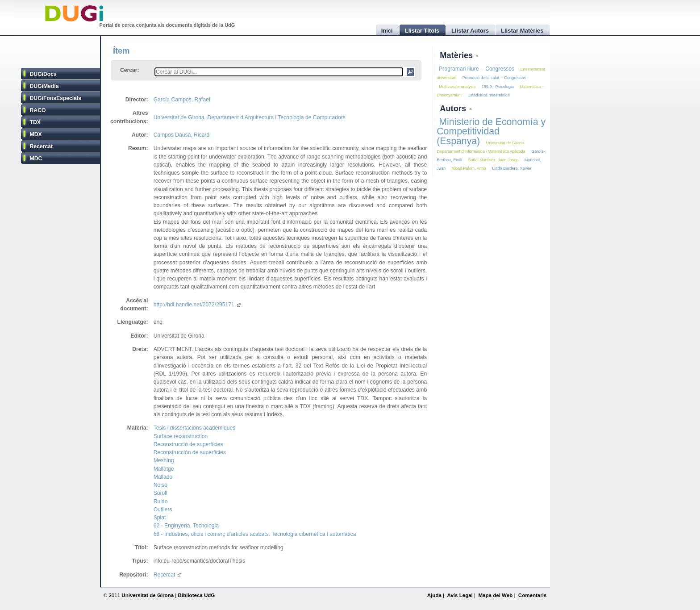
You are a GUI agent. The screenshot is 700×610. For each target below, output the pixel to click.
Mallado (163, 477)
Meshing (164, 460)
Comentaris (533, 595)
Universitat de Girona (148, 595)
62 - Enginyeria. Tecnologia (186, 526)
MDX (36, 134)
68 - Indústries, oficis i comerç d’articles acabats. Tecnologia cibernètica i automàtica (255, 534)
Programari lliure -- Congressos (477, 69)
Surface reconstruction (181, 436)
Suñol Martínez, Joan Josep (493, 160)
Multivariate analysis (457, 87)
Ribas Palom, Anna (469, 168)
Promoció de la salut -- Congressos (494, 78)
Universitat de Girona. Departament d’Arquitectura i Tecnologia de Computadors (250, 117)
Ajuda (434, 595)
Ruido (161, 501)
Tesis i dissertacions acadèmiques (195, 428)
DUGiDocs (43, 74)
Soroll (160, 493)
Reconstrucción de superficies (190, 452)
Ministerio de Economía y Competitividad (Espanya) (491, 131)
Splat (160, 518)
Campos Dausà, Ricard (182, 135)
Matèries (457, 55)
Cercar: (130, 70)
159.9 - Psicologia (498, 87)
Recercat (41, 146)
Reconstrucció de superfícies (188, 444)
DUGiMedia (44, 86)
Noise (160, 485)
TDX (35, 122)
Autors (454, 108)
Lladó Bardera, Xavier (512, 168)
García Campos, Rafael (182, 100)
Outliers (163, 510)
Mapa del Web (495, 595)
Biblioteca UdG (197, 595)
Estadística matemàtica (488, 95)
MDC (36, 159)
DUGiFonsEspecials (56, 98)
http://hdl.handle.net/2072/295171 (197, 305)
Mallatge (164, 469)
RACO (38, 110)
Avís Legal (460, 595)
